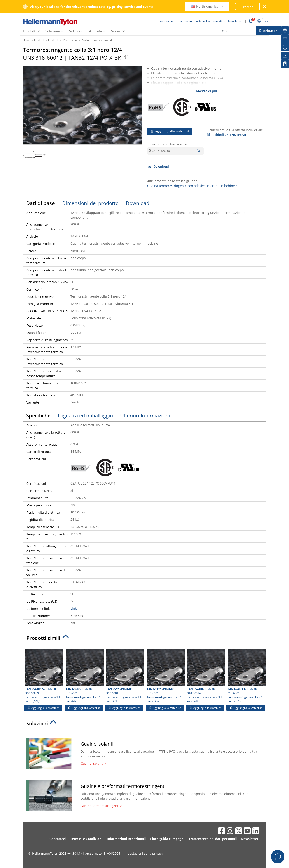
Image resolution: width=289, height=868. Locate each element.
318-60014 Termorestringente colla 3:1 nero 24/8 (206, 676)
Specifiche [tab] (38, 415)
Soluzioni (53, 31)
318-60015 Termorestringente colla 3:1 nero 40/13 (246, 676)
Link (73, 608)
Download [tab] (138, 203)
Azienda (96, 31)
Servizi (116, 31)
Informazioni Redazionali (126, 839)
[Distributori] (285, 31)
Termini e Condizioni (86, 839)
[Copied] (126, 58)
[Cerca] (243, 31)
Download (158, 166)
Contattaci (58, 839)
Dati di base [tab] (41, 203)
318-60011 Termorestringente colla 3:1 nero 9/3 (125, 676)
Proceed (247, 7)
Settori (75, 31)
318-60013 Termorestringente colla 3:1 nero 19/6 (165, 676)
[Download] (285, 56)
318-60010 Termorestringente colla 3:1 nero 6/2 (84, 676)
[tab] (144, 639)
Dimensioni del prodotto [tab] (90, 203)
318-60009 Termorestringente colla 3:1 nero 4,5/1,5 (44, 676)
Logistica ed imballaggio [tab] (85, 415)
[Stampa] (285, 47)
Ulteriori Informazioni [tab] (145, 415)
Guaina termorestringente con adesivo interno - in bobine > (192, 186)
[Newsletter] (285, 39)
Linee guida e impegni (167, 839)
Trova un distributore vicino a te (169, 144)
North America (208, 6)
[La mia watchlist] (285, 64)
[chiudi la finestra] (265, 7)
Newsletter (250, 839)
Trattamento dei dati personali (213, 839)
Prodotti (30, 31)
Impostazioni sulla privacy (143, 853)
